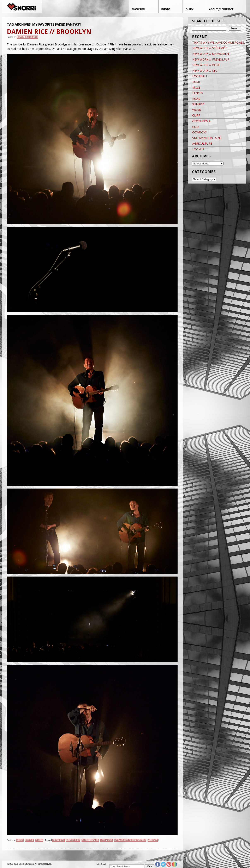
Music (20, 840)
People (29, 840)
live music (106, 840)
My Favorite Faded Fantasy (130, 840)
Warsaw (153, 840)
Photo (39, 840)
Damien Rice (73, 840)
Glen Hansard (90, 840)
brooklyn (58, 840)
